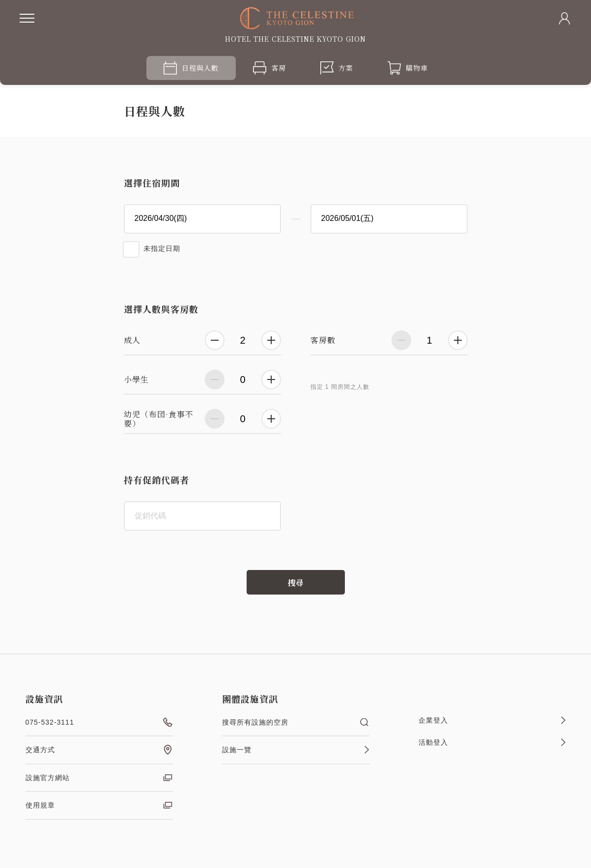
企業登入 (492, 720)
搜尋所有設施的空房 (296, 722)
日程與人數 (191, 68)
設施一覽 (296, 750)
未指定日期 (162, 248)
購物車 (408, 68)
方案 (337, 68)
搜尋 (296, 583)
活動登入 (492, 742)
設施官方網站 (99, 778)
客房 (269, 68)
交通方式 (99, 750)
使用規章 (99, 805)
